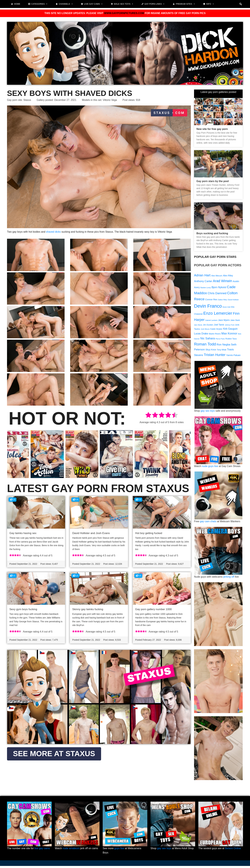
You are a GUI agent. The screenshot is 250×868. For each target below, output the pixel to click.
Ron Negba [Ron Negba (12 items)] (223, 346)
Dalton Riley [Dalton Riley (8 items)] (222, 300)
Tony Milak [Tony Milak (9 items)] (222, 351)
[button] (241, 4)
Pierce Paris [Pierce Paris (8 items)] (220, 340)
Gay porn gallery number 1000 (154, 609)
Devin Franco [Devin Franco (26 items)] (208, 307)
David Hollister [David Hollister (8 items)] (233, 300)
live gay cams (42, 850)
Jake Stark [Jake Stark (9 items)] (235, 321)
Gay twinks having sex (23, 533)
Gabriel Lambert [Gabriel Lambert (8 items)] (211, 321)
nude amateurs (71, 850)
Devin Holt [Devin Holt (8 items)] (226, 308)
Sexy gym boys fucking (23, 609)
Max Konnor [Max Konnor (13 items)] (229, 335)
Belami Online (233, 850)
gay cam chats (208, 523)
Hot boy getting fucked (149, 533)
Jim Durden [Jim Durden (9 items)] (208, 326)
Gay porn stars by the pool (213, 181)
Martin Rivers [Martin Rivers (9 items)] (215, 335)
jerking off (229, 579)
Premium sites (185, 4)
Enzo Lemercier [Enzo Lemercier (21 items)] (218, 314)
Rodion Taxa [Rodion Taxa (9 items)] (231, 340)
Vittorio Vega (111, 100)
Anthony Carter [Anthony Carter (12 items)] (203, 282)
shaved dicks (53, 232)
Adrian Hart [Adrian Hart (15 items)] (202, 276)
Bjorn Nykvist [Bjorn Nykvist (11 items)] (219, 288)
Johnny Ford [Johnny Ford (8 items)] (230, 326)
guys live (119, 850)
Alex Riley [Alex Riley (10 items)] (228, 276)
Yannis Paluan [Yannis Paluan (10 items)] (233, 357)
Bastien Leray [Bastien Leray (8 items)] (206, 288)
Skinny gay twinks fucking (88, 609)
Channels (66, 4)
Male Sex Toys (124, 4)
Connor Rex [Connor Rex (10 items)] (211, 300)
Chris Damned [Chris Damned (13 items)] (217, 294)
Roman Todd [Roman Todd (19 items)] (205, 346)
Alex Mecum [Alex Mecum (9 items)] (217, 276)
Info (210, 4)
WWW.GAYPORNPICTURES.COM (124, 13)
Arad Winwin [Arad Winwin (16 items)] (222, 281)
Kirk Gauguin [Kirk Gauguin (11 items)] (230, 330)
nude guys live (210, 468)
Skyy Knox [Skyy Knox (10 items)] (211, 351)
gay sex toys (208, 413)
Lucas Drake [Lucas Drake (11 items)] (201, 335)
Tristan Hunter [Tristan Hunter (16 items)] (215, 356)
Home (17, 4)
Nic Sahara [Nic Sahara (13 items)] (208, 340)
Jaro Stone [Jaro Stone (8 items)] (198, 326)
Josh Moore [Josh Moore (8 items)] (205, 330)
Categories (39, 4)
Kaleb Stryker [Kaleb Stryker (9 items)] (216, 330)
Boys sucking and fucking (212, 234)
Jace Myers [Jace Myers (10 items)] (224, 321)
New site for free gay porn (212, 129)
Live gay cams (93, 4)
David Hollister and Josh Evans (91, 533)
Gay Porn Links (155, 4)
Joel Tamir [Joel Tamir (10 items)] (219, 326)
